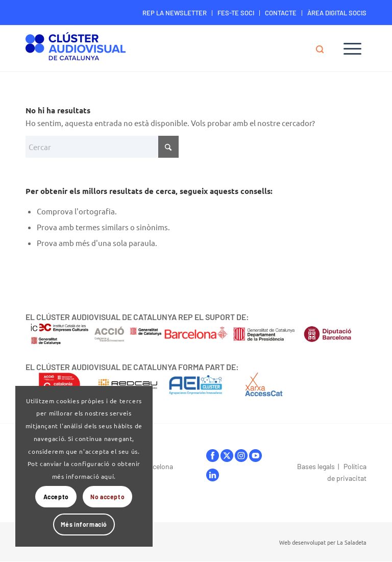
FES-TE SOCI (236, 13)
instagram (241, 456)
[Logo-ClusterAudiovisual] (76, 50)
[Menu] (352, 48)
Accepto (56, 497)
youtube (255, 456)
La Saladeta (352, 542)
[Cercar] (325, 48)
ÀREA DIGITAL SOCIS (337, 13)
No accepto (107, 497)
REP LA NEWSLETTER (175, 13)
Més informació (84, 524)
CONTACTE (281, 13)
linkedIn (213, 475)
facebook (213, 456)
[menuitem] (175, 13)
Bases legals (316, 466)
